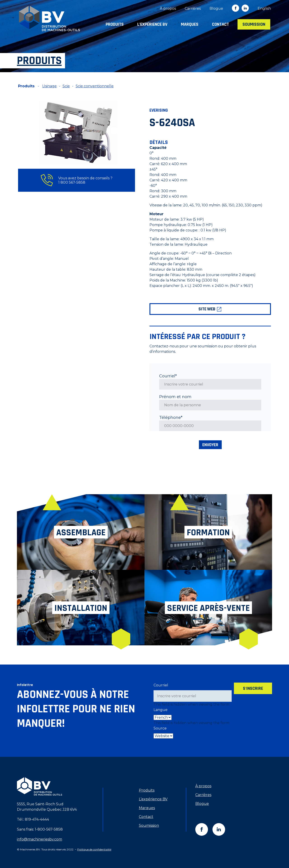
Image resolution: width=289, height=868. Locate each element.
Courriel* (168, 376)
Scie (66, 86)
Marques (190, 24)
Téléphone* (171, 418)
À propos (168, 8)
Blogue (216, 8)
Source (160, 728)
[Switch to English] (264, 9)
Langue (161, 710)
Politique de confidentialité (94, 849)
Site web (210, 309)
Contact (220, 24)
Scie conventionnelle (95, 86)
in (245, 8)
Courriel (161, 685)
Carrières (193, 8)
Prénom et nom (175, 397)
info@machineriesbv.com (40, 839)
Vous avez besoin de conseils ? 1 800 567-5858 (77, 180)
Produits (115, 24)
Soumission (254, 24)
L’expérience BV (152, 24)
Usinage (49, 86)
